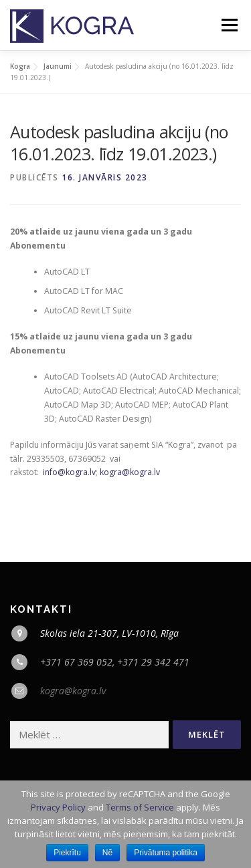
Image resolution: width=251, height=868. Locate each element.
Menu (229, 25)
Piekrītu (67, 853)
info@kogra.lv (69, 472)
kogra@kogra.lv (130, 472)
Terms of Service (140, 807)
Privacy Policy (58, 807)
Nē (107, 853)
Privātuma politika (166, 853)
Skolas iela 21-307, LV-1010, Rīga (109, 633)
